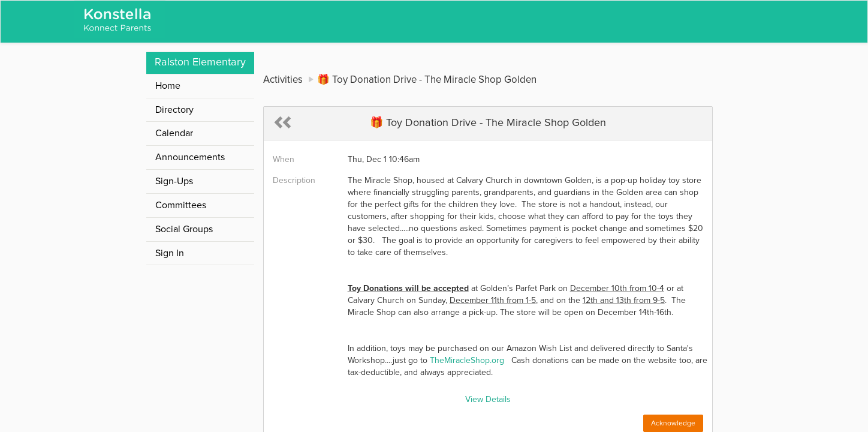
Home (168, 86)
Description (294, 181)
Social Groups (184, 229)
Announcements (190, 157)
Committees (181, 205)
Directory (174, 110)
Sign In (170, 253)
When (284, 160)
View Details (488, 400)
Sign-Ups (174, 181)
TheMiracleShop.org (467, 361)
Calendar (174, 133)
